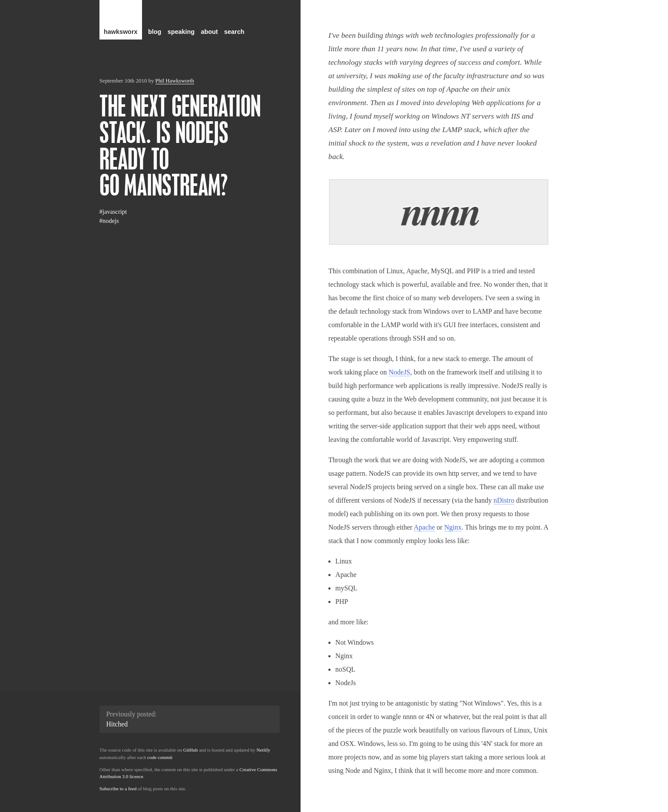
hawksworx (121, 32)
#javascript (113, 212)
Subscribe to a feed (118, 789)
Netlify (264, 750)
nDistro (504, 500)
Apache (425, 527)
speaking (181, 32)
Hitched (117, 724)
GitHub (191, 750)
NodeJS (400, 372)
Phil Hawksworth (175, 81)
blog (155, 32)
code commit (160, 757)
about (210, 32)
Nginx (453, 527)
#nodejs (109, 221)
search (234, 32)
